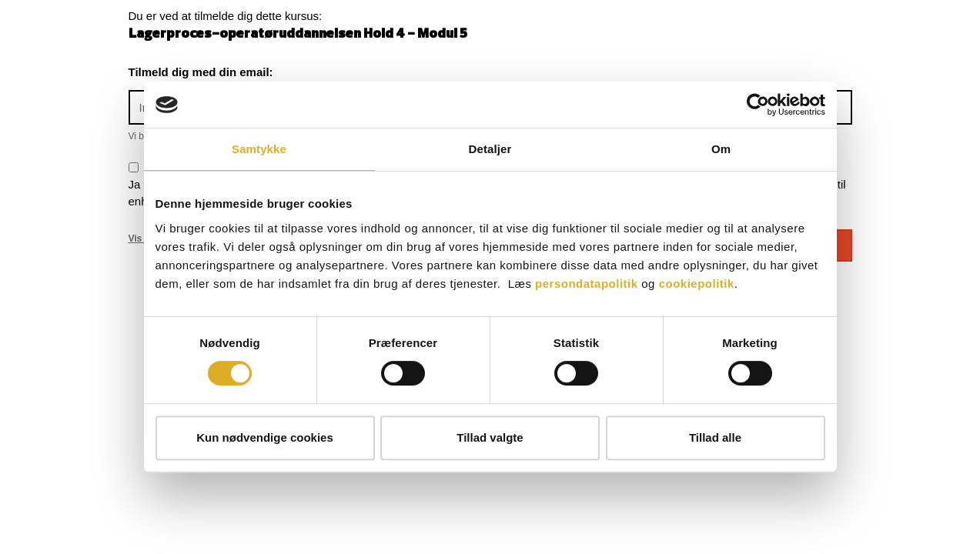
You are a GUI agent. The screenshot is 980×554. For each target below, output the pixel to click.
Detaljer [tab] (490, 149)
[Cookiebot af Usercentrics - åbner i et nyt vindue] (758, 105)
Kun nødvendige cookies (265, 437)
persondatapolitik (587, 284)
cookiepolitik (697, 284)
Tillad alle (715, 437)
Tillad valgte (490, 437)
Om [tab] (721, 149)
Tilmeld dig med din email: (201, 72)
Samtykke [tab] (259, 149)
